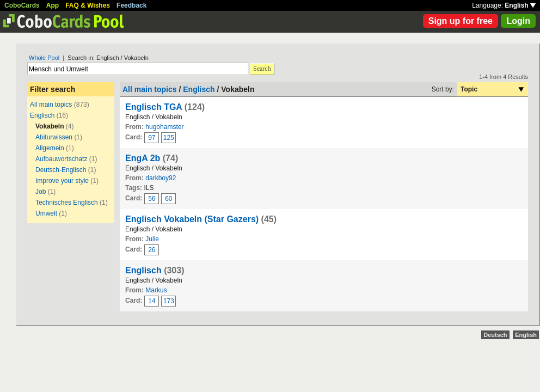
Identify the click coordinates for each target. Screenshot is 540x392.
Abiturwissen (54, 137)
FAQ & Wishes (88, 5)
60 (168, 199)
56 (152, 199)
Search (262, 69)
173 (169, 301)
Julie (152, 239)
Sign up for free (461, 21)
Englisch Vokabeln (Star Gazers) (192, 219)
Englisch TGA (154, 107)
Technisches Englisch (67, 203)
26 (152, 250)
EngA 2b (143, 158)
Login (518, 21)
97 (152, 138)
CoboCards (22, 5)
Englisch (42, 115)
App (53, 5)
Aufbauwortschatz (61, 159)
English (520, 5)
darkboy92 (161, 178)
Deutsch (495, 335)
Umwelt (46, 213)
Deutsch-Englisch (61, 170)
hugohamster (164, 127)
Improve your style (62, 181)
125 (169, 138)
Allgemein (50, 148)
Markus (156, 290)
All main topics (51, 105)
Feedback (131, 5)
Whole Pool (44, 58)
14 (152, 301)
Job (41, 192)
